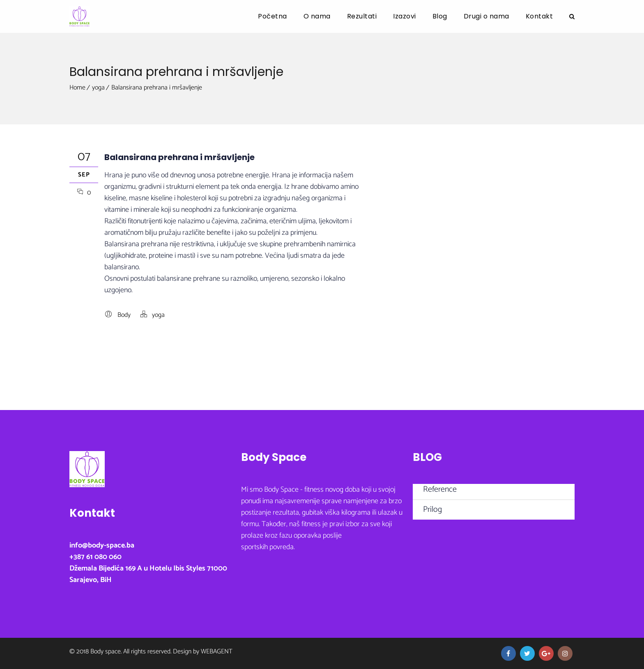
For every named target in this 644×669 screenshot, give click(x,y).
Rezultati (362, 16)
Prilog (432, 510)
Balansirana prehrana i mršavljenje (157, 88)
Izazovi (405, 16)
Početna (273, 16)
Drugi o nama (486, 16)
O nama (317, 16)
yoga (98, 88)
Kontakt (539, 16)
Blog (440, 16)
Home (77, 88)
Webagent (217, 652)
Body (124, 315)
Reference (440, 490)
